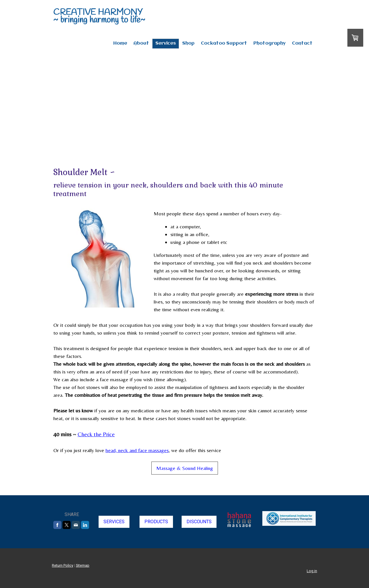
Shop (188, 43)
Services (166, 43)
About (141, 43)
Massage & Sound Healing (185, 468)
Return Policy (63, 565)
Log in (312, 571)
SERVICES (114, 522)
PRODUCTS (156, 522)
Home (120, 43)
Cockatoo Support (224, 43)
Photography (270, 43)
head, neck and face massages (137, 450)
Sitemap (83, 565)
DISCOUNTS (199, 522)
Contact (302, 43)
